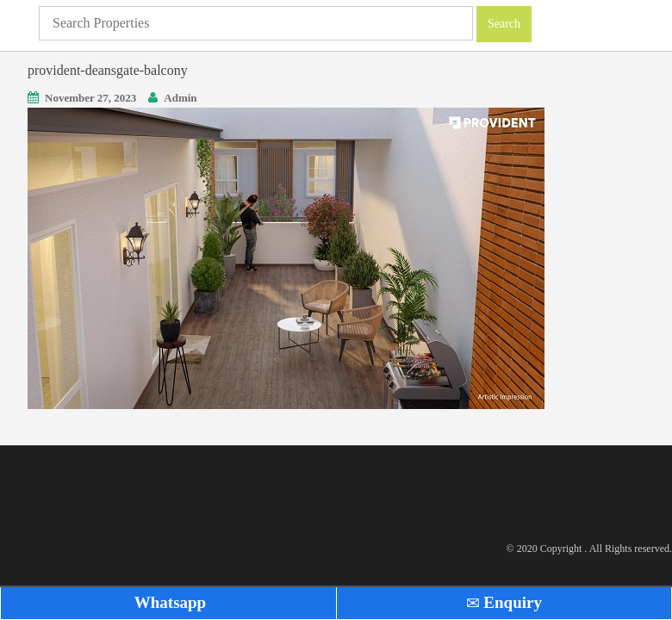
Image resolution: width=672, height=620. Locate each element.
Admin (180, 98)
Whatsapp (168, 602)
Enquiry (504, 602)
